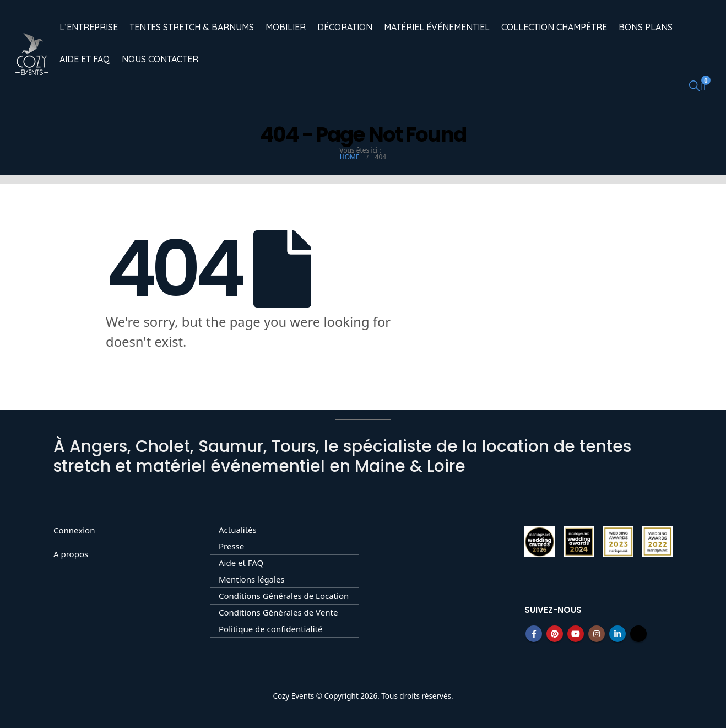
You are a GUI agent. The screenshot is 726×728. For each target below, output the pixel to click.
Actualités (238, 530)
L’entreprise (89, 27)
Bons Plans (646, 27)
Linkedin (617, 634)
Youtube (576, 634)
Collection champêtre (554, 27)
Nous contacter (160, 59)
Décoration (345, 27)
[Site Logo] (32, 54)
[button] (695, 86)
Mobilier (286, 27)
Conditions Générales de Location (284, 596)
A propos (71, 554)
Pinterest (555, 634)
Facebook (534, 634)
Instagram (597, 634)
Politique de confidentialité (270, 629)
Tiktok (638, 634)
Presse (231, 546)
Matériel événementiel (437, 27)
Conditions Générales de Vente (278, 612)
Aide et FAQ (85, 59)
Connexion (74, 530)
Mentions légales (252, 579)
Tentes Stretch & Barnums (192, 27)
